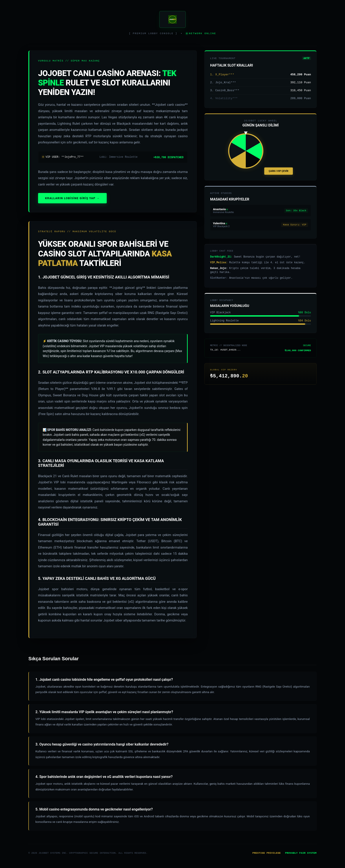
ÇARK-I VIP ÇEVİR (278, 175)
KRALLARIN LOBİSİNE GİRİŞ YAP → (72, 199)
